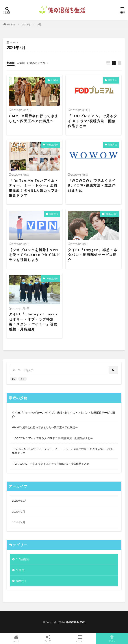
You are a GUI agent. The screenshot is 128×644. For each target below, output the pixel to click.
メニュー (80, 638)
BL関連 (54, 80)
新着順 (11, 63)
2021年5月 (19, 512)
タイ (22, 379)
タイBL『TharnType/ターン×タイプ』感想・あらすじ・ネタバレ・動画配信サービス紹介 (63, 414)
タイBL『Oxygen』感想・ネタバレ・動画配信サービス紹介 (93, 255)
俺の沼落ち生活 (75, 622)
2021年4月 (19, 522)
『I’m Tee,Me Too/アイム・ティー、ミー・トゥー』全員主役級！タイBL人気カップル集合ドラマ (34, 188)
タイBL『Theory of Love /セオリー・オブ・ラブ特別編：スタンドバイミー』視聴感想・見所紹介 (33, 322)
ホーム (16, 638)
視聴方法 (113, 80)
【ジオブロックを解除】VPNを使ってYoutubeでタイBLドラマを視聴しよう (34, 255)
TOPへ (112, 638)
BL (13, 379)
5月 (39, 24)
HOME (11, 24)
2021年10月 (19, 501)
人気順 (21, 63)
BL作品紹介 (52, 145)
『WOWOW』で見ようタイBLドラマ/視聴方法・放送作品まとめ (92, 185)
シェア (48, 639)
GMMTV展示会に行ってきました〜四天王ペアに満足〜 (34, 118)
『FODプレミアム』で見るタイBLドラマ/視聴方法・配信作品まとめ (93, 121)
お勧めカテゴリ (36, 63)
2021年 (26, 24)
